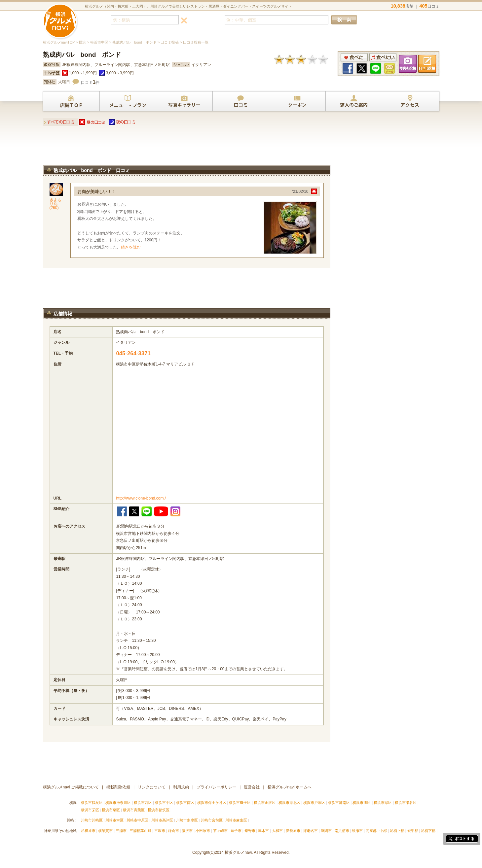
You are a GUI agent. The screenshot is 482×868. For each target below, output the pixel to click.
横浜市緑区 (383, 803)
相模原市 (88, 831)
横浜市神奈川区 (118, 803)
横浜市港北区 (289, 803)
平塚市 (160, 831)
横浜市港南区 (339, 803)
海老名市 (311, 831)
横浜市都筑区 (159, 810)
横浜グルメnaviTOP (59, 42)
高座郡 (371, 831)
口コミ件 (90, 83)
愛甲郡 (413, 831)
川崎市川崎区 (92, 820)
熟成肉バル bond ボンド (134, 42)
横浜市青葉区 (134, 810)
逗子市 (236, 831)
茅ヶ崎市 (220, 831)
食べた (354, 57)
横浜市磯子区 (240, 803)
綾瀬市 (357, 831)
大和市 (277, 831)
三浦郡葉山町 (140, 831)
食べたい (383, 57)
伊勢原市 (293, 831)
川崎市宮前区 (212, 820)
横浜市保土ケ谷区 (212, 803)
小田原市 (203, 831)
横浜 (82, 42)
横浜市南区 (185, 803)
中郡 (383, 831)
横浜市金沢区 (265, 803)
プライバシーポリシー (216, 787)
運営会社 (252, 787)
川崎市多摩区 (187, 820)
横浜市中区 (99, 42)
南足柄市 (342, 831)
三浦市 (121, 831)
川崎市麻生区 (236, 820)
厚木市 (263, 831)
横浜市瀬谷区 (406, 803)
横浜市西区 (143, 803)
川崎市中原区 (137, 820)
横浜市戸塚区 (314, 803)
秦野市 (250, 831)
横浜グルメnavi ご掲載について (71, 787)
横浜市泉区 (111, 810)
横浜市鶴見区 (92, 803)
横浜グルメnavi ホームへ (290, 787)
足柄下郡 (428, 831)
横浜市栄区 (90, 810)
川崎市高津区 (162, 820)
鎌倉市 (174, 831)
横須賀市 (105, 831)
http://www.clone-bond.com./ (141, 498)
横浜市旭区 (362, 803)
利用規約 (181, 787)
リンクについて (152, 787)
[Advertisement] (187, 148)
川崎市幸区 (114, 820)
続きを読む (131, 247)
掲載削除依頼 (118, 787)
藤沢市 (187, 831)
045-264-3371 (133, 353)
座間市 (326, 831)
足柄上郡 (397, 831)
